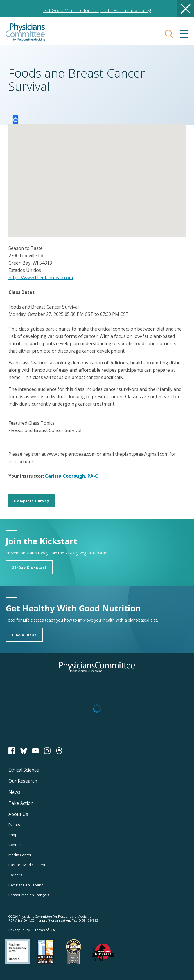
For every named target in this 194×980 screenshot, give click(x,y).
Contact (15, 845)
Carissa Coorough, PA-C (72, 476)
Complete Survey (31, 501)
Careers (15, 875)
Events (14, 825)
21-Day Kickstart (29, 567)
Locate (15, 120)
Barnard (29, 865)
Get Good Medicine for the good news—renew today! (97, 10)
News (14, 792)
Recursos (26, 885)
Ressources (29, 895)
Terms (45, 930)
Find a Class (24, 635)
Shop (13, 835)
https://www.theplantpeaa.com (41, 278)
